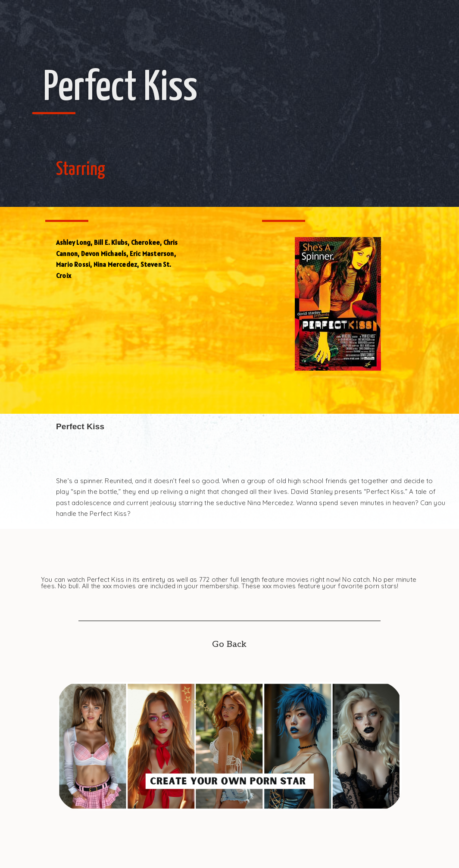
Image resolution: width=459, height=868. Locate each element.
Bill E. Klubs (111, 242)
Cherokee (146, 242)
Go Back (229, 644)
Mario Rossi (73, 264)
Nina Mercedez (116, 264)
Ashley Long (73, 242)
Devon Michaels (104, 254)
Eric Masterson (152, 254)
